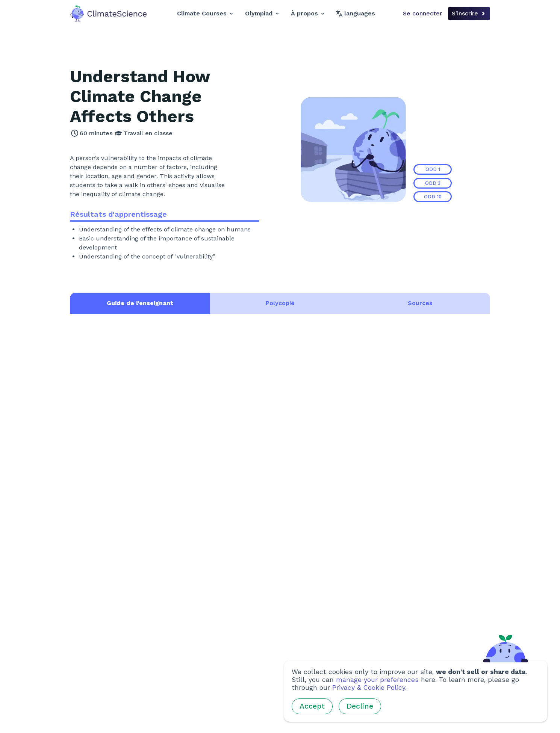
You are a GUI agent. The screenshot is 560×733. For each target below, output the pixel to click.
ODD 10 (433, 197)
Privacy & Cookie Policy (369, 688)
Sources (420, 303)
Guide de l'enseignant (140, 303)
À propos (308, 13)
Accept (312, 706)
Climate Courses (205, 13)
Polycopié (280, 303)
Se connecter (422, 13)
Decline (360, 706)
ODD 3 (433, 183)
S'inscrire (469, 13)
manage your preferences (377, 680)
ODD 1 (433, 169)
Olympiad (262, 13)
